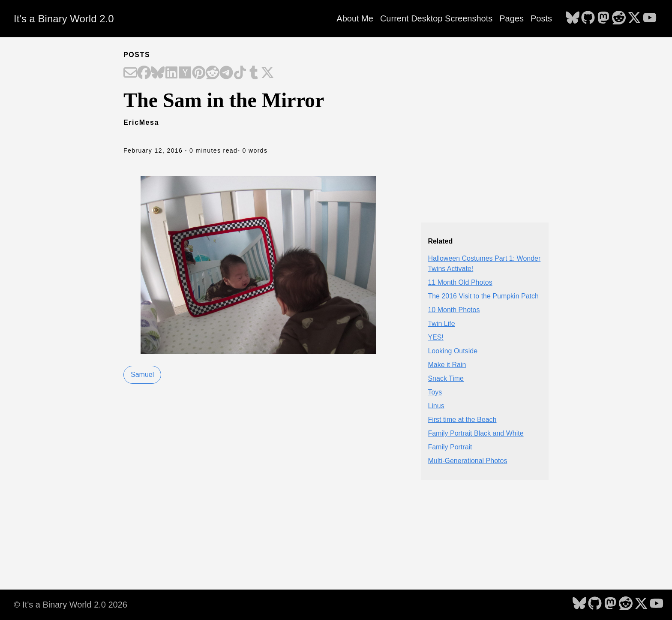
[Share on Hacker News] (185, 73)
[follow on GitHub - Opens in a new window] (588, 18)
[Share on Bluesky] (158, 73)
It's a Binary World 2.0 (64, 19)
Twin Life (441, 324)
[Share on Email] (130, 73)
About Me (355, 18)
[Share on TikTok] (240, 73)
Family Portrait (450, 447)
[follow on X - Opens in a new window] (634, 18)
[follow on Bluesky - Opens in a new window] (573, 18)
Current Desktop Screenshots (436, 18)
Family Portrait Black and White (475, 433)
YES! (435, 337)
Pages (511, 18)
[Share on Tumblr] (254, 73)
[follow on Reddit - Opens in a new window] (619, 18)
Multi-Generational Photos (467, 461)
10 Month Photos (454, 310)
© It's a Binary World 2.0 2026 (70, 605)
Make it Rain (447, 365)
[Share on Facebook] (144, 73)
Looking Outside (453, 351)
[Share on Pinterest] (199, 73)
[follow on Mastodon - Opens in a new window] (603, 18)
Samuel (142, 375)
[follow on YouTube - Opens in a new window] (650, 18)
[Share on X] (267, 73)
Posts (541, 18)
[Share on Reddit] (213, 73)
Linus (436, 406)
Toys (435, 392)
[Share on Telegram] (226, 73)
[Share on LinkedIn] (171, 73)
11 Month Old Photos (460, 282)
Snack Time (446, 378)
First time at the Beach (462, 420)
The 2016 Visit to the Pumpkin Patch (483, 296)
